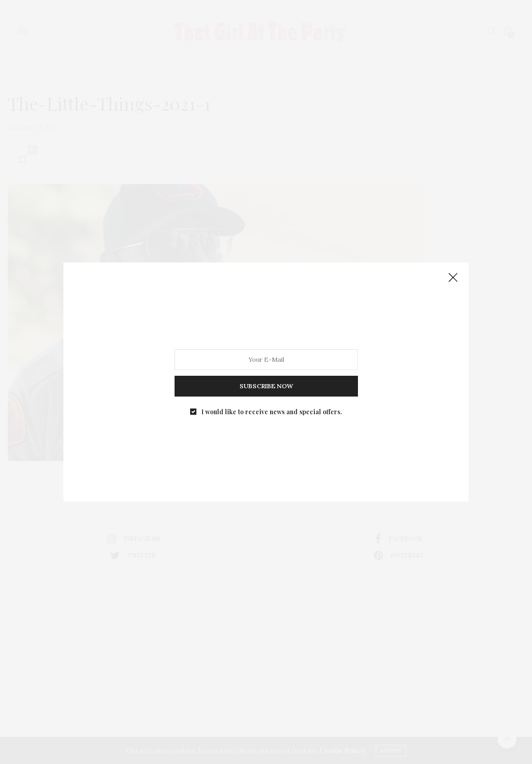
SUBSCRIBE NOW (266, 386)
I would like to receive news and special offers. (272, 412)
